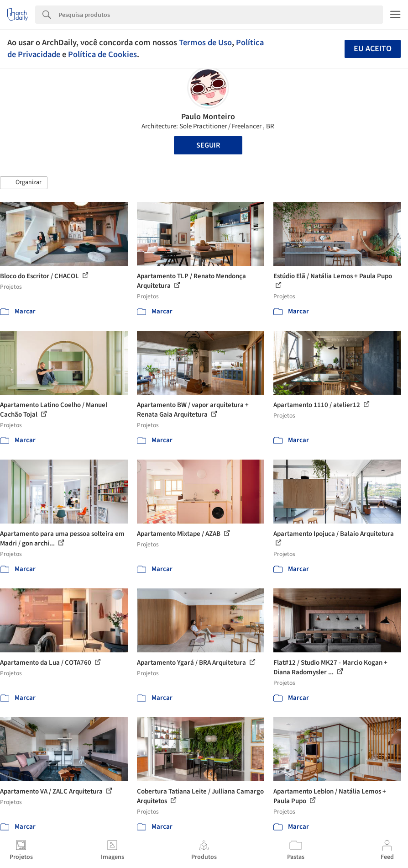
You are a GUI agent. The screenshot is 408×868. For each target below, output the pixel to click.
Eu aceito (373, 49)
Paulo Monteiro (208, 117)
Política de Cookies (102, 54)
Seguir (208, 145)
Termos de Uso (205, 42)
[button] (24, 183)
